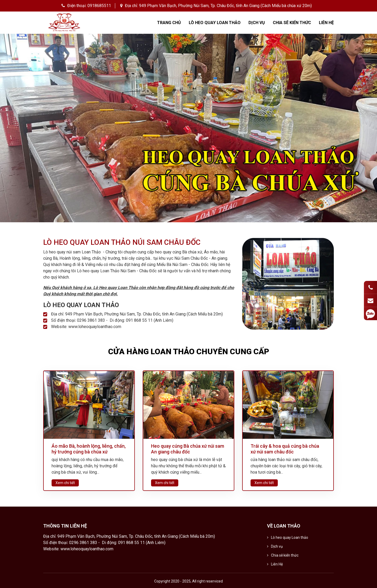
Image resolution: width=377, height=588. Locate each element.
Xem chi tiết (65, 483)
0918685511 (99, 6)
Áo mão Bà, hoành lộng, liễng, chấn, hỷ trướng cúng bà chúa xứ (89, 449)
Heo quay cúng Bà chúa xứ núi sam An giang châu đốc (188, 449)
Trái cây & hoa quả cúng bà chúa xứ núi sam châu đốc (285, 449)
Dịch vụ (257, 23)
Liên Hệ (326, 23)
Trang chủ (169, 23)
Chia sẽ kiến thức (292, 23)
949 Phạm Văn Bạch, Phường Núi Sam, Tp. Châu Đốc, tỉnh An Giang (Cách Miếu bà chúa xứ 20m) (225, 6)
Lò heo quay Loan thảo (215, 23)
